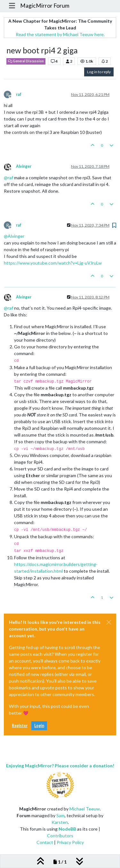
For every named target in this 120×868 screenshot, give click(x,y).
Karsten (60, 822)
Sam (60, 815)
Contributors (60, 836)
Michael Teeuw (85, 809)
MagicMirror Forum (45, 6)
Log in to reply (99, 72)
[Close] (109, 622)
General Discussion (26, 61)
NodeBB (67, 829)
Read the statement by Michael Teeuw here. (60, 34)
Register (20, 726)
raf (19, 94)
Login (39, 726)
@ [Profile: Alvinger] (14, 236)
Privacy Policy (70, 842)
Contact (45, 842)
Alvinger (24, 166)
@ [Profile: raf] (8, 178)
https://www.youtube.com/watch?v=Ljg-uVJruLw (53, 263)
